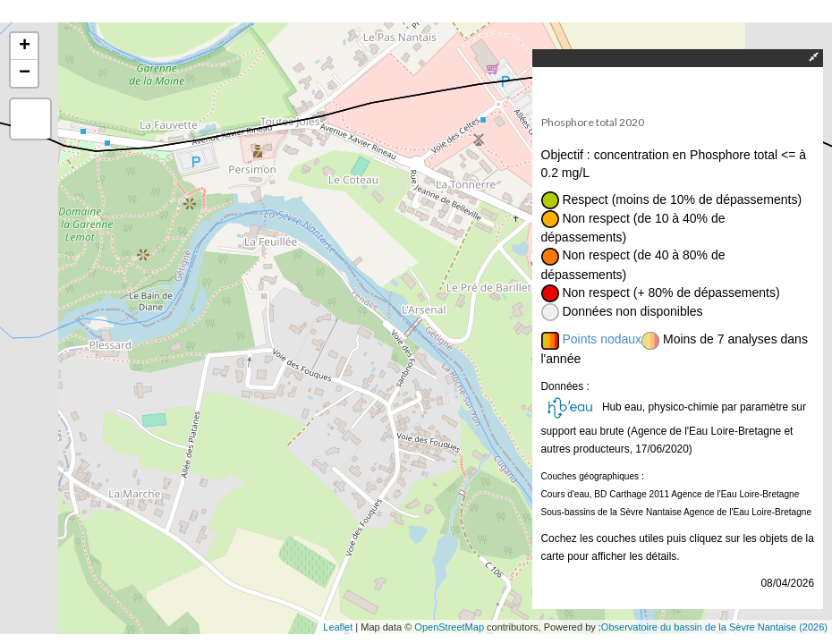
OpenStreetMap (449, 627)
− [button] (25, 73)
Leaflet (338, 627)
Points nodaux (602, 339)
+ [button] (25, 47)
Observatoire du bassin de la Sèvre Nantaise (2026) (714, 627)
